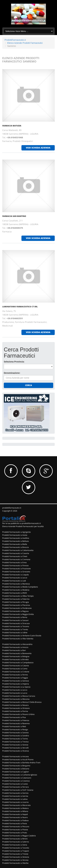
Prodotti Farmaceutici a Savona (15, 733)
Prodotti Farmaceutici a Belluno (16, 541)
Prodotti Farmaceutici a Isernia (15, 796)
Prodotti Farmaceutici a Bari (14, 650)
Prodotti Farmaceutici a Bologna (16, 656)
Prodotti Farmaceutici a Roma (15, 617)
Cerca (28, 385)
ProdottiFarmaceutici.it (15, 40)
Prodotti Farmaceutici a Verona (15, 860)
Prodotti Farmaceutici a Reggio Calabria (19, 836)
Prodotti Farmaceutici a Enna (14, 562)
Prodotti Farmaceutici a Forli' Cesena (18, 790)
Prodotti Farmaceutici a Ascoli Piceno (18, 759)
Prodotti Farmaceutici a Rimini (15, 839)
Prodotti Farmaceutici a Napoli (15, 814)
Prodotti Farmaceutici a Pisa (14, 717)
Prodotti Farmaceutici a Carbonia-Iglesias (20, 775)
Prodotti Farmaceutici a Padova (15, 820)
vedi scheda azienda (38, 148)
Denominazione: (12, 373)
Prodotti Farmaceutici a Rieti (14, 726)
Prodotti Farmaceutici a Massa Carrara (19, 696)
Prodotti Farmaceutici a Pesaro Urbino (18, 714)
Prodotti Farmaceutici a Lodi (14, 581)
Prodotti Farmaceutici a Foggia (15, 678)
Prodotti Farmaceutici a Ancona (16, 756)
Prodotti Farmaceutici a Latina (15, 799)
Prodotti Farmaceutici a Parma (15, 711)
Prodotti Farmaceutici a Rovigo (15, 730)
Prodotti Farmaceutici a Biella (15, 544)
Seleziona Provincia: (14, 362)
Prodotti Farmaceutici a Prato (15, 833)
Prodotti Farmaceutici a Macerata (16, 805)
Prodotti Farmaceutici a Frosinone (16, 569)
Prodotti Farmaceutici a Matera (15, 808)
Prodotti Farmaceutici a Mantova (16, 584)
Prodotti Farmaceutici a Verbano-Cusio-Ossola (22, 636)
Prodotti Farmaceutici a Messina (16, 699)
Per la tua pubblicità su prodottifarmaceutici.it (22, 523)
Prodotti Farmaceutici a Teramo (16, 626)
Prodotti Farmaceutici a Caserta (16, 553)
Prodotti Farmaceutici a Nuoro (15, 817)
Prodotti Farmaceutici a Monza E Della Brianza (22, 702)
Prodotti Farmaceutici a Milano (15, 811)
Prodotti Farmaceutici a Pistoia (15, 830)
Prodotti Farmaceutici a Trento (15, 629)
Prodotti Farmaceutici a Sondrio (16, 736)
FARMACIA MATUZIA (12, 126)
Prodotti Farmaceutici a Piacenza (16, 605)
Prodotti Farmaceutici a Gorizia (15, 793)
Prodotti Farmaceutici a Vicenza (16, 751)
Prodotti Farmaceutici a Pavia (15, 823)
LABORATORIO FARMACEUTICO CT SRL (20, 307)
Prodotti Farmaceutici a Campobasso (18, 662)
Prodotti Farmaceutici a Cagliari (16, 772)
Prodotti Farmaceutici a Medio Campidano (20, 587)
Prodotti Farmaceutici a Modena (16, 590)
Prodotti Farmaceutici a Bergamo (16, 766)
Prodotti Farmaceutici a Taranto (16, 848)
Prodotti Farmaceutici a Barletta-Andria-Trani (21, 763)
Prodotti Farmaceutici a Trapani (16, 851)
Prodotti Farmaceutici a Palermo (16, 599)
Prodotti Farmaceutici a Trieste (15, 854)
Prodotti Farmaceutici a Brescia (16, 547)
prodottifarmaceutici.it (12, 508)
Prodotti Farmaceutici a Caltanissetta (18, 550)
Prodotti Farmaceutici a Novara (15, 705)
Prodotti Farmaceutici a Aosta (15, 535)
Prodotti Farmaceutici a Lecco (15, 690)
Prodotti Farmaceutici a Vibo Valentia (18, 639)
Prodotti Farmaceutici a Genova (16, 681)
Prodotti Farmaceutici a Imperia (16, 684)
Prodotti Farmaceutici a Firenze (15, 565)
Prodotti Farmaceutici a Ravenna (16, 723)
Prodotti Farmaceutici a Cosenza (16, 781)
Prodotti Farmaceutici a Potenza (16, 720)
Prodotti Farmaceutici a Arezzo (15, 647)
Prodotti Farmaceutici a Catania (16, 666)
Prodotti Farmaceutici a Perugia (16, 602)
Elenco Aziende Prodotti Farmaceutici (25, 43)
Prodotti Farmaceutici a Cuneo (15, 784)
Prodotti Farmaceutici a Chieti (15, 556)
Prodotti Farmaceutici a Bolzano (16, 769)
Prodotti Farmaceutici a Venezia (16, 857)
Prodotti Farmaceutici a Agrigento (16, 532)
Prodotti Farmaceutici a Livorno (15, 802)
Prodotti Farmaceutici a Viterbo (15, 863)
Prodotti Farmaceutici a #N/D (15, 593)
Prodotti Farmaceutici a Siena (15, 845)
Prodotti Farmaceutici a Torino (15, 739)
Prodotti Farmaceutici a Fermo (15, 675)
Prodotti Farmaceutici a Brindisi (16, 659)
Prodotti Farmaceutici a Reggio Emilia (18, 614)
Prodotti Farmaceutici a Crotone (16, 672)
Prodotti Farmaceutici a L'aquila (16, 575)
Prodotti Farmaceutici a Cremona (16, 559)
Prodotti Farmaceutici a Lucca (15, 693)
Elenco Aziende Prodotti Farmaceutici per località (23, 526)
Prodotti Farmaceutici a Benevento (17, 653)
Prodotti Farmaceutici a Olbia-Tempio (18, 596)
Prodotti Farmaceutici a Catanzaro (17, 778)
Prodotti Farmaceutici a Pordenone (17, 608)
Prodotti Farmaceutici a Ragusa (15, 611)
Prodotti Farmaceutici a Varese (15, 745)
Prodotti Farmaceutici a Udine (15, 632)
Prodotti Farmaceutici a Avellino (16, 538)
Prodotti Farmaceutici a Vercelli (15, 748)
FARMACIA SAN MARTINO (14, 216)
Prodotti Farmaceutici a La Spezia (16, 687)
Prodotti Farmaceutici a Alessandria (17, 644)
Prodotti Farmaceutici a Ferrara (16, 787)
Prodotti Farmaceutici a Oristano (16, 708)
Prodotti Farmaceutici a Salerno (16, 842)
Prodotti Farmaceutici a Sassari (15, 620)
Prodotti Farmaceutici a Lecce (15, 578)
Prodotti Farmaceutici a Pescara (16, 827)
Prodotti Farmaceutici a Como (15, 669)
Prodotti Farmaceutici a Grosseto (16, 572)
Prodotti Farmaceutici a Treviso (15, 742)
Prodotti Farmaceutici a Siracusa (16, 623)
